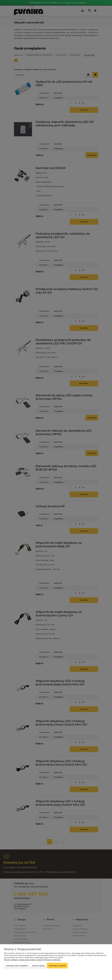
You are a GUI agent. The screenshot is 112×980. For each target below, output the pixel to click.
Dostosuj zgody (38, 966)
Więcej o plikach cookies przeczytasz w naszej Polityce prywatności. (32, 960)
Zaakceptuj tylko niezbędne (17, 966)
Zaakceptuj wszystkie (57, 966)
